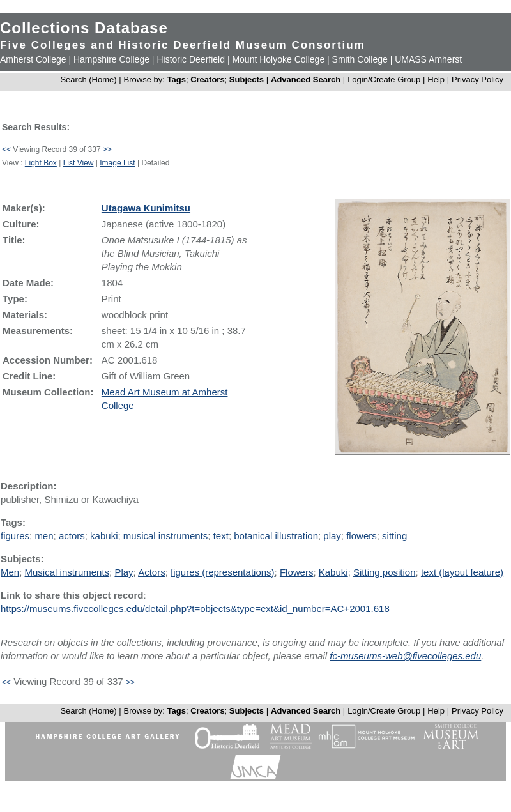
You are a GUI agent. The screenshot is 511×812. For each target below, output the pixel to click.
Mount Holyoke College (278, 59)
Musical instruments (67, 572)
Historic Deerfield (191, 59)
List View (79, 163)
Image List (117, 163)
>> (107, 149)
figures (15, 536)
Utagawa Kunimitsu (146, 208)
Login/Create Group (385, 80)
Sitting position (385, 572)
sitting (394, 536)
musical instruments (166, 536)
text (221, 536)
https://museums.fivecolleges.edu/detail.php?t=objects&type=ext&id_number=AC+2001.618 (195, 609)
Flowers (297, 572)
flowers (362, 536)
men (44, 536)
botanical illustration (276, 536)
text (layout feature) (462, 572)
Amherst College (33, 59)
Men (10, 572)
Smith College (360, 59)
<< (6, 149)
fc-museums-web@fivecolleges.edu (405, 656)
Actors (152, 572)
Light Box (41, 163)
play (332, 536)
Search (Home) (88, 80)
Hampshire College (111, 59)
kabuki (104, 536)
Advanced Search (306, 80)
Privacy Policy (477, 80)
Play (124, 572)
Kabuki (333, 572)
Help (436, 80)
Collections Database (84, 28)
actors (72, 536)
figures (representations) (223, 572)
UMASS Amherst (428, 59)
